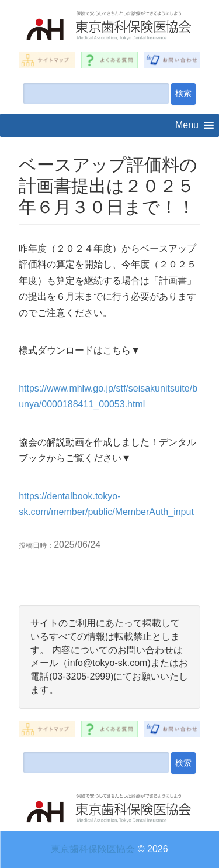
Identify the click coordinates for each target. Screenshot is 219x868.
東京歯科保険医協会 (93, 849)
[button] (187, 125)
